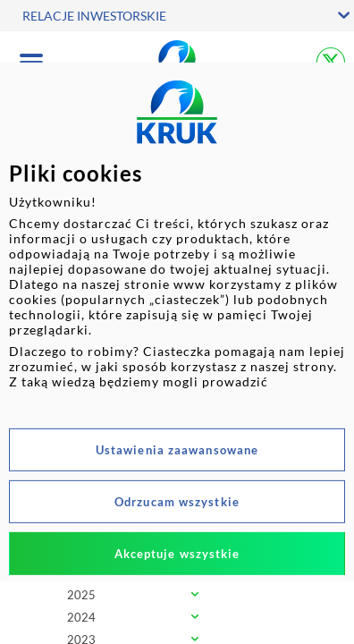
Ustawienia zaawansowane (177, 450)
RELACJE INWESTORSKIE (94, 16)
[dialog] (177, 322)
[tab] (177, 596)
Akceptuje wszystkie (177, 554)
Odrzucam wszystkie (177, 502)
